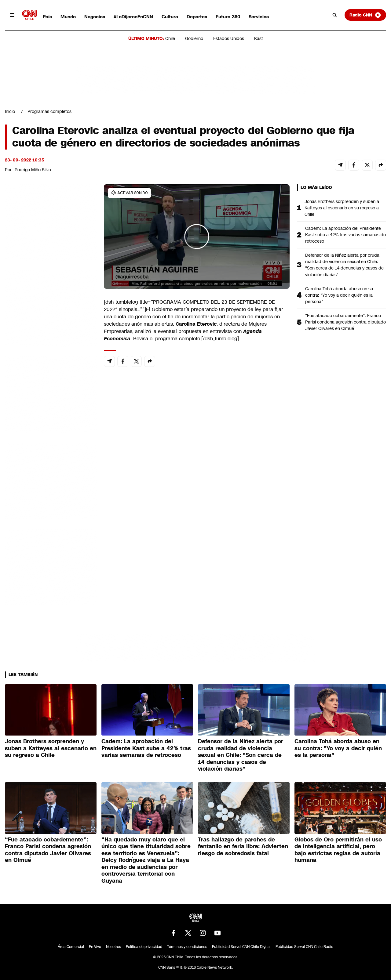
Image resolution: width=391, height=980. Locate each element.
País (47, 17)
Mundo (68, 17)
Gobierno (194, 38)
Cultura (170, 17)
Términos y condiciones (187, 947)
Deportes (197, 17)
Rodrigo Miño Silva (33, 170)
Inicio (10, 111)
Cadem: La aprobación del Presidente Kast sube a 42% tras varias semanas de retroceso (345, 235)
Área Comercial (71, 947)
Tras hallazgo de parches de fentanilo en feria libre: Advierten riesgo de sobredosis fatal (243, 846)
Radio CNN (365, 15)
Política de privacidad (144, 947)
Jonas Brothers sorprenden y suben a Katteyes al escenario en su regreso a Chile (342, 208)
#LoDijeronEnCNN (133, 17)
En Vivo (95, 947)
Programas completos (49, 111)
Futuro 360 (228, 17)
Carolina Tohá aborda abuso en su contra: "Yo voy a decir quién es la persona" (339, 295)
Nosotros (113, 947)
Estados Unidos (229, 38)
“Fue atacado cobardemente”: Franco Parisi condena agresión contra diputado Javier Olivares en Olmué (345, 322)
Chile (170, 38)
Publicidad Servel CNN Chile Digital (241, 947)
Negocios (95, 17)
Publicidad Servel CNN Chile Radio (304, 947)
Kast (259, 38)
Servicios (259, 17)
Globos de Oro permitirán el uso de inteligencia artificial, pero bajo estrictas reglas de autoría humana (338, 850)
